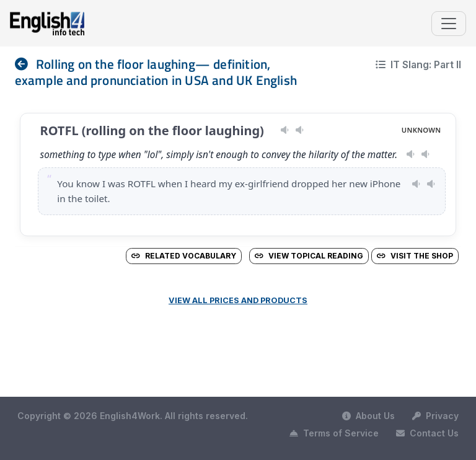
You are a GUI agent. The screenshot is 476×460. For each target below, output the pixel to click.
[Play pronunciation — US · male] (285, 130)
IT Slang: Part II (418, 64)
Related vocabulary (184, 256)
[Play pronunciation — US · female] (411, 154)
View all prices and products (238, 300)
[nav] (25, 64)
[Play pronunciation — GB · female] (300, 130)
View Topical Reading (309, 256)
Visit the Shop (415, 256)
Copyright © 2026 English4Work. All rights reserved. (133, 416)
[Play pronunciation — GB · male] (425, 154)
